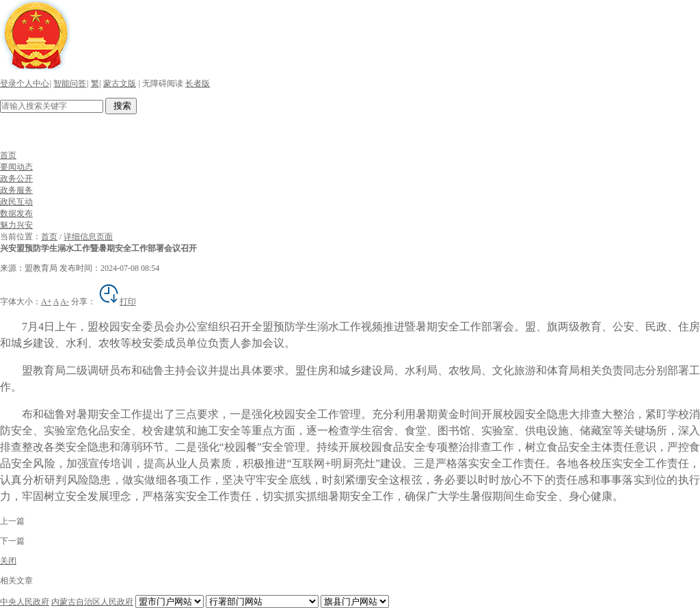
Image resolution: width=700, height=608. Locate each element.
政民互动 (16, 202)
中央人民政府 (25, 602)
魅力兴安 (16, 225)
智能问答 (70, 83)
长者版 (198, 83)
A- (65, 302)
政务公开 (16, 179)
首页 (8, 155)
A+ (46, 302)
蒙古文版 (120, 83)
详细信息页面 (88, 237)
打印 (117, 302)
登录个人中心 (25, 83)
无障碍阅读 (163, 83)
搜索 (121, 106)
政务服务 (16, 190)
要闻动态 (16, 167)
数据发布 (16, 213)
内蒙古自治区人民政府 (92, 602)
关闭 (8, 561)
